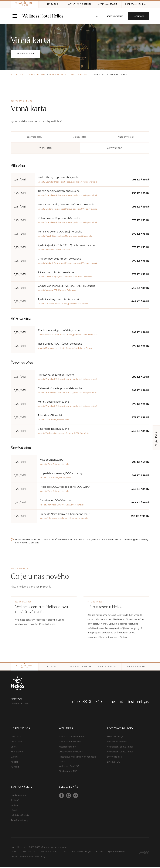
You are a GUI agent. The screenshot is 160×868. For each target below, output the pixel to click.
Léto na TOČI (114, 763)
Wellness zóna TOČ (69, 767)
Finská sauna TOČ (68, 772)
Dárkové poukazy (114, 16)
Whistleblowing (49, 852)
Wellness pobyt (115, 738)
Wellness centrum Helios (72, 738)
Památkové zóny (19, 821)
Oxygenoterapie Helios (71, 753)
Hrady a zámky (18, 796)
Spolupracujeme (116, 852)
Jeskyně (15, 801)
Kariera (100, 852)
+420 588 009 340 (87, 703)
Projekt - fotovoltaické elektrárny (28, 858)
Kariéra (14, 763)
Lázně (14, 811)
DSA (64, 852)
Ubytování (16, 738)
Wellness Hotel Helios (43, 16)
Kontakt (15, 768)
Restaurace (17, 743)
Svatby (14, 758)
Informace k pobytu (81, 852)
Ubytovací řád (29, 852)
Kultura (15, 806)
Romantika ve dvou (117, 743)
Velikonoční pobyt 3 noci (120, 753)
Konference (17, 753)
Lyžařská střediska (20, 816)
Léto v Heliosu (114, 758)
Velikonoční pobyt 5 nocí (120, 748)
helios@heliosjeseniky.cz (130, 703)
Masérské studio (67, 748)
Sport (14, 748)
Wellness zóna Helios (70, 743)
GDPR (14, 852)
